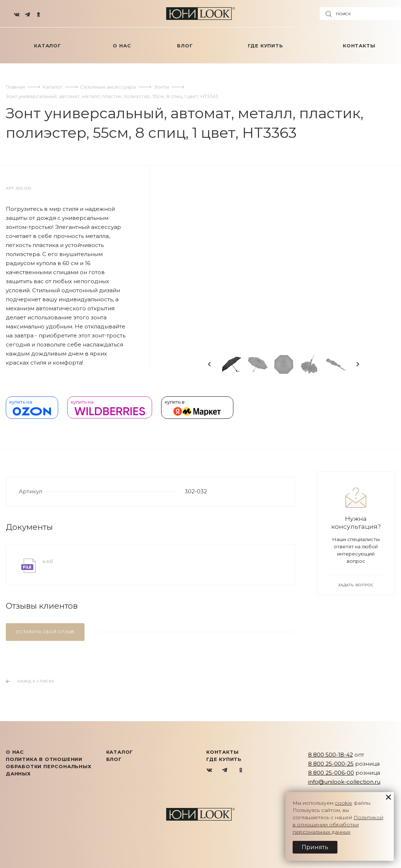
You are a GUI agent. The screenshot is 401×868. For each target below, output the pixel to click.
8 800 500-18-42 (331, 755)
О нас (15, 752)
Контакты (222, 752)
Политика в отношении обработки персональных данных (49, 766)
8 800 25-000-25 (331, 764)
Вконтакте (210, 771)
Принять (315, 847)
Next (358, 364)
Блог (114, 759)
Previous (210, 364)
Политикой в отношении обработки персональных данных (338, 825)
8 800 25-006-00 (331, 773)
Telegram (225, 771)
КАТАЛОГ (120, 752)
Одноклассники (241, 771)
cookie (344, 803)
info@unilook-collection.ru (344, 782)
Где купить (224, 759)
